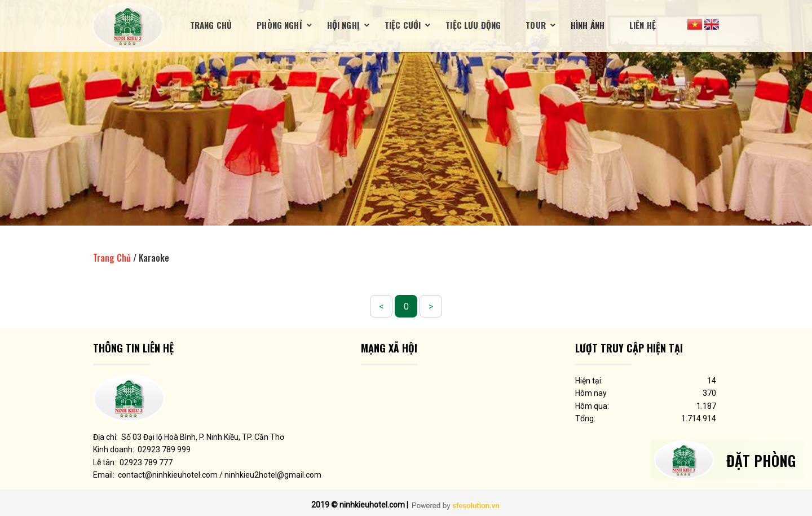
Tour (536, 25)
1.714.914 (699, 418)
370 (709, 393)
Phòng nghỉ (279, 25)
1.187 (706, 406)
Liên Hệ (643, 25)
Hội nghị (343, 25)
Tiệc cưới (403, 25)
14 (712, 381)
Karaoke (154, 258)
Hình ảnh (588, 25)
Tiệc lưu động (473, 25)
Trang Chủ (211, 25)
